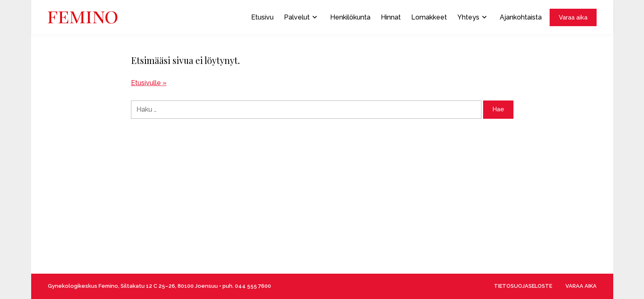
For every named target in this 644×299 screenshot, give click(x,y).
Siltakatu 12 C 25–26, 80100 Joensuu (169, 286)
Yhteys (472, 17)
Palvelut (300, 17)
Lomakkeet (429, 17)
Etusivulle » (149, 83)
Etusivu (262, 17)
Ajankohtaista (521, 17)
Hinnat (391, 17)
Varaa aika (573, 17)
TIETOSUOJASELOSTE (523, 286)
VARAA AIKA (581, 286)
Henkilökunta (350, 17)
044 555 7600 (253, 286)
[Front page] (83, 17)
